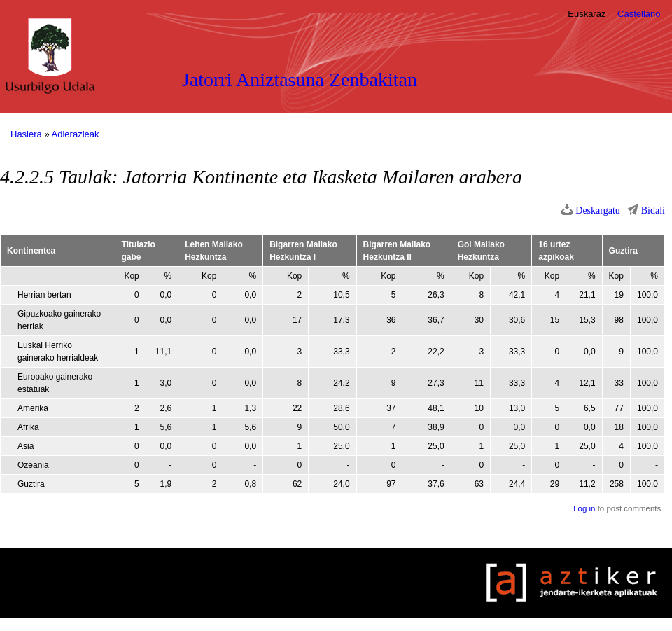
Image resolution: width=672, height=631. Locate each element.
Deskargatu (598, 210)
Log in (584, 508)
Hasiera (26, 134)
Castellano (639, 14)
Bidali (653, 210)
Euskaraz (587, 14)
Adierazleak (76, 134)
